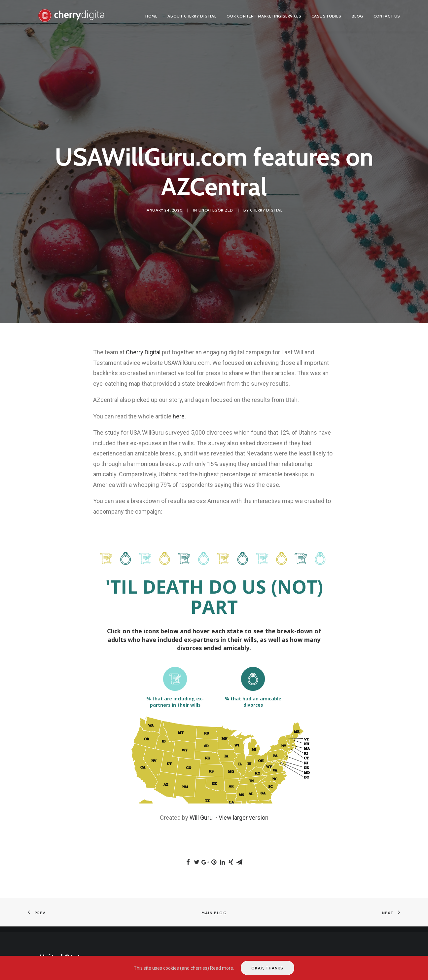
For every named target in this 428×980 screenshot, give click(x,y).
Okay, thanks (267, 968)
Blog (357, 16)
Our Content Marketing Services (264, 16)
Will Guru (202, 818)
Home (151, 16)
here (179, 416)
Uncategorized (216, 210)
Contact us (387, 16)
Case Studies (326, 16)
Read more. (222, 968)
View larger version (244, 818)
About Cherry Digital (192, 16)
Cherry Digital (266, 210)
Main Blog (214, 913)
